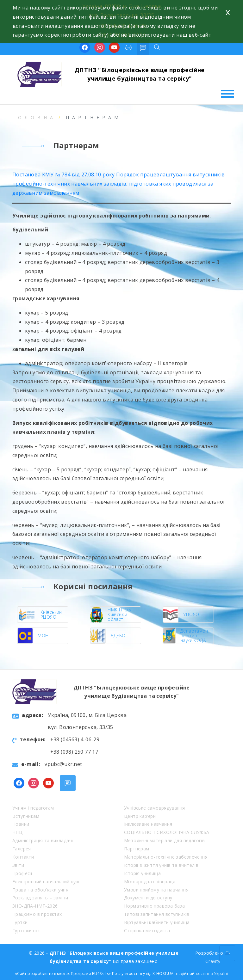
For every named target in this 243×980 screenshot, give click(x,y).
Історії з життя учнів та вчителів (161, 865)
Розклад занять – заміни (40, 898)
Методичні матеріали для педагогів (164, 840)
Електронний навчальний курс (47, 882)
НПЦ (17, 832)
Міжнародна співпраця (150, 882)
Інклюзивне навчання (148, 824)
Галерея (22, 849)
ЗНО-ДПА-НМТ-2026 (35, 906)
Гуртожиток (26, 931)
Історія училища (142, 873)
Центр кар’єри (140, 816)
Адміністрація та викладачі (43, 840)
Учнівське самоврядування (155, 808)
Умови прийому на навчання (156, 890)
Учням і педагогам (33, 808)
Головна (34, 117)
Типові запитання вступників (157, 914)
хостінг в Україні (212, 974)
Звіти (18, 865)
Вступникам (26, 816)
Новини (21, 824)
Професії (22, 873)
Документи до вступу (148, 898)
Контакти (23, 857)
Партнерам (137, 849)
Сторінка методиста (147, 931)
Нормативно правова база (154, 906)
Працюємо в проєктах (37, 914)
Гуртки (20, 922)
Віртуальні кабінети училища (157, 922)
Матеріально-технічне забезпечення (166, 857)
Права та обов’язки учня (40, 890)
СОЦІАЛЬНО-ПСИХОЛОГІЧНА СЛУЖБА (167, 832)
